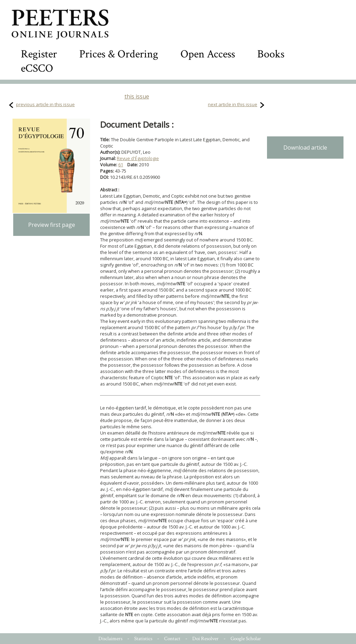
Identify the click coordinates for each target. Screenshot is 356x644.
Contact (172, 639)
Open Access (208, 54)
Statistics (143, 639)
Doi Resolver (205, 639)
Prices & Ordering (119, 54)
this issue (137, 96)
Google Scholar (246, 639)
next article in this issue (233, 104)
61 (121, 165)
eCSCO (37, 68)
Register (39, 54)
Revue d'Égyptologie (138, 158)
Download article (305, 148)
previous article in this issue (45, 104)
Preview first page (52, 225)
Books (271, 54)
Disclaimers (110, 639)
